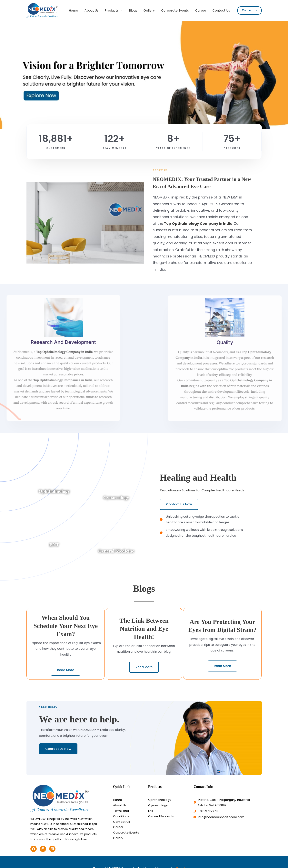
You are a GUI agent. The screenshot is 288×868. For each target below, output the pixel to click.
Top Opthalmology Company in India (198, 223)
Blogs (134, 10)
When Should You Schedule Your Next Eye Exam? (65, 626)
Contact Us (221, 10)
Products (114, 11)
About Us (92, 10)
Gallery (150, 10)
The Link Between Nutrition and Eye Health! (144, 629)
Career (201, 10)
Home (74, 10)
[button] (121, 11)
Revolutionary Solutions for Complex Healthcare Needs (202, 490)
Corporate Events (175, 10)
